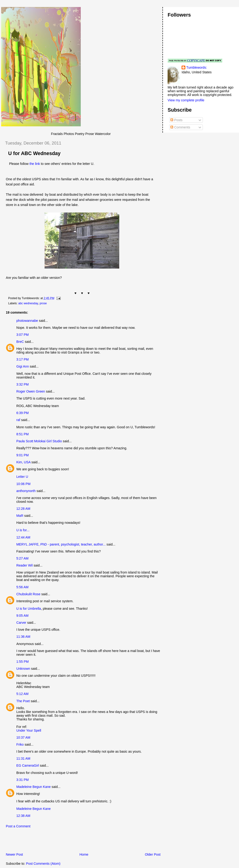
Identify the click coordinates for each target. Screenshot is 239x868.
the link (35, 164)
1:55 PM (23, 662)
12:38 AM (23, 816)
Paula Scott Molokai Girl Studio (39, 441)
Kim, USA (23, 462)
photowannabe (27, 321)
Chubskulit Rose (28, 594)
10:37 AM (23, 737)
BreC (20, 342)
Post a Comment (18, 826)
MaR (20, 516)
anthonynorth (26, 491)
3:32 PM (23, 384)
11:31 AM (23, 758)
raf (18, 420)
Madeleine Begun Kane (33, 787)
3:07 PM (23, 335)
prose (43, 303)
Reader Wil (25, 565)
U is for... (23, 530)
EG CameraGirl (28, 765)
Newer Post (14, 854)
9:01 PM (23, 455)
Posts (176, 120)
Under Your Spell (29, 730)
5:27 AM (22, 558)
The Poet (23, 701)
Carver (21, 623)
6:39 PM (23, 413)
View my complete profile (186, 100)
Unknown (23, 669)
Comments (180, 127)
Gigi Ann (23, 366)
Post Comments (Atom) (43, 864)
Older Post (153, 854)
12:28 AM (23, 509)
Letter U (22, 477)
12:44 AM (23, 537)
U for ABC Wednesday (34, 153)
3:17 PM (23, 359)
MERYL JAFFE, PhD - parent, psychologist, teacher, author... (61, 544)
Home (84, 854)
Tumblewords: (197, 67)
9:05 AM (22, 616)
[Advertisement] (56, 842)
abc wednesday (28, 303)
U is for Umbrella (29, 609)
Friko (20, 744)
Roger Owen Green (31, 391)
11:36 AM (23, 637)
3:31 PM (23, 780)
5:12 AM (22, 694)
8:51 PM (23, 434)
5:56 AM (22, 587)
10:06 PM (23, 484)
